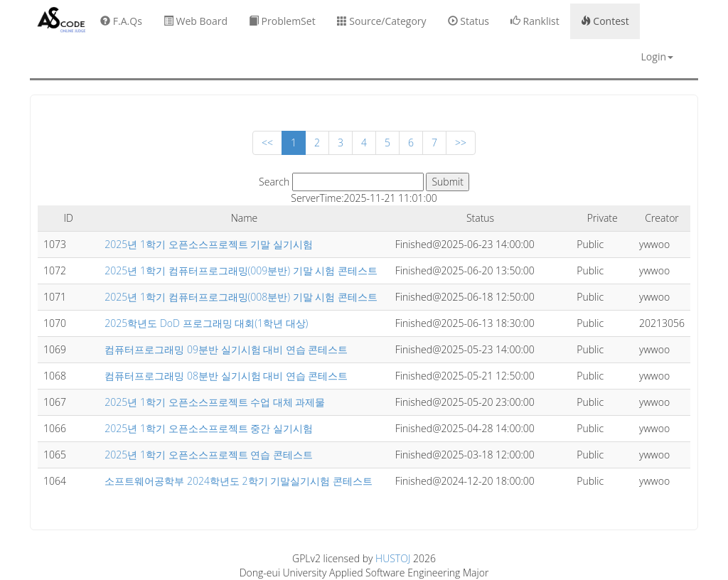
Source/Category (382, 21)
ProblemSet (282, 21)
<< (267, 143)
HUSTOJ (393, 558)
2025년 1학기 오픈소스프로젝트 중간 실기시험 (209, 428)
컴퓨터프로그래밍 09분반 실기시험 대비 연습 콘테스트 (226, 349)
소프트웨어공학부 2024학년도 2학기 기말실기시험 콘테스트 (239, 481)
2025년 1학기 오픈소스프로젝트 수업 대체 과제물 (215, 402)
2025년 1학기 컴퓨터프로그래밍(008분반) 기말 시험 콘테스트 (241, 297)
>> (461, 143)
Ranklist (535, 21)
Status (469, 21)
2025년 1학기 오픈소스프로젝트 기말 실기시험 (209, 244)
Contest (605, 21)
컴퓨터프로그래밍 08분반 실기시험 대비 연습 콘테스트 (226, 376)
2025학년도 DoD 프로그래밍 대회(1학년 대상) (206, 323)
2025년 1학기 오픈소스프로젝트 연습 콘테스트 (209, 455)
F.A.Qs (121, 21)
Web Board (196, 21)
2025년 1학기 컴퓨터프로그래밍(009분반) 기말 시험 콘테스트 (241, 270)
